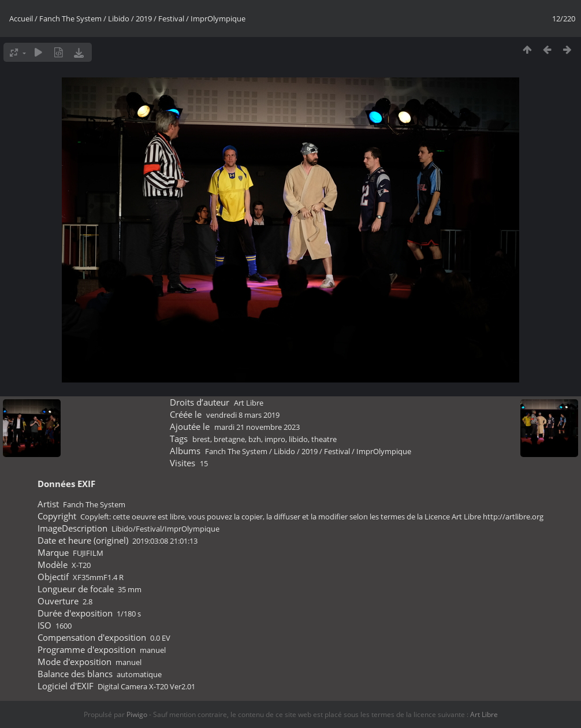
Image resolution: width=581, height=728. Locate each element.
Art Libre (249, 403)
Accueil (21, 18)
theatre (324, 439)
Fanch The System (70, 18)
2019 (144, 18)
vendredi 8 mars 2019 (243, 415)
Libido (119, 18)
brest (201, 439)
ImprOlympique (218, 18)
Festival (171, 18)
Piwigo (137, 714)
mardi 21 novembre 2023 (257, 427)
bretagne (229, 439)
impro (275, 439)
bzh (255, 439)
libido (298, 439)
